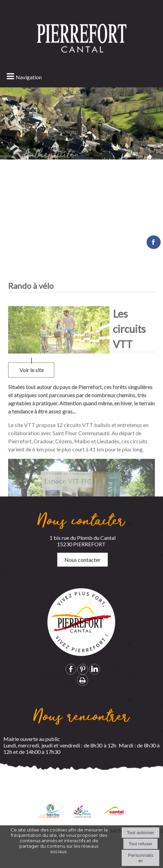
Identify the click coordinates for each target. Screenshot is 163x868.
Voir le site (32, 437)
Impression (83, 680)
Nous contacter (83, 560)
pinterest (83, 669)
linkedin (95, 669)
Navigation (29, 77)
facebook (71, 669)
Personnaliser (141, 858)
